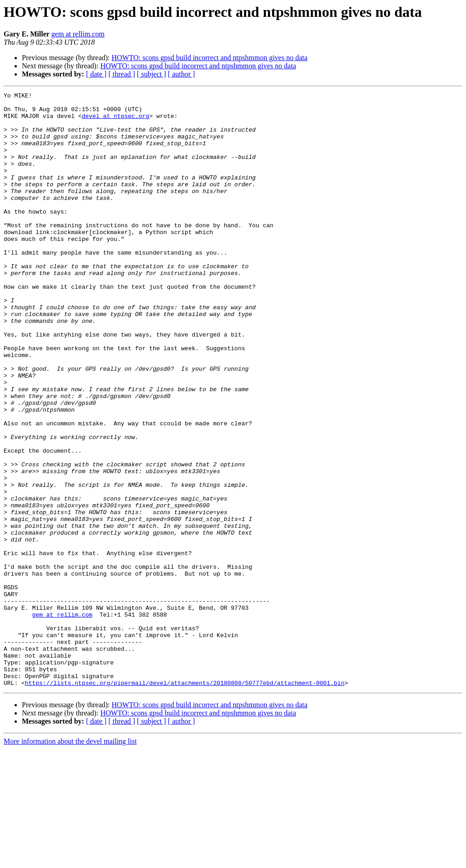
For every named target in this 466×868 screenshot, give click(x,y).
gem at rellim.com (78, 34)
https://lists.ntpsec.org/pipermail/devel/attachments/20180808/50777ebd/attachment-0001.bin (185, 802)
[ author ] (182, 74)
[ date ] (96, 74)
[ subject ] (152, 74)
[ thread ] (122, 74)
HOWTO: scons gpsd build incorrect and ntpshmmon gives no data (209, 58)
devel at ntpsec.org (116, 121)
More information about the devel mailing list (70, 860)
